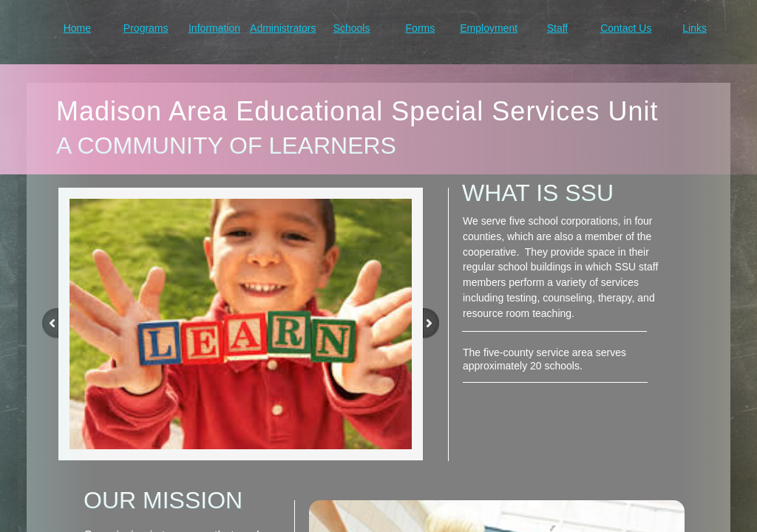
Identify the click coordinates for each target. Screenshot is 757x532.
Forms (421, 28)
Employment (489, 28)
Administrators (283, 28)
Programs (146, 28)
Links (695, 28)
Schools (352, 28)
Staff (558, 28)
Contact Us (626, 28)
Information (214, 28)
